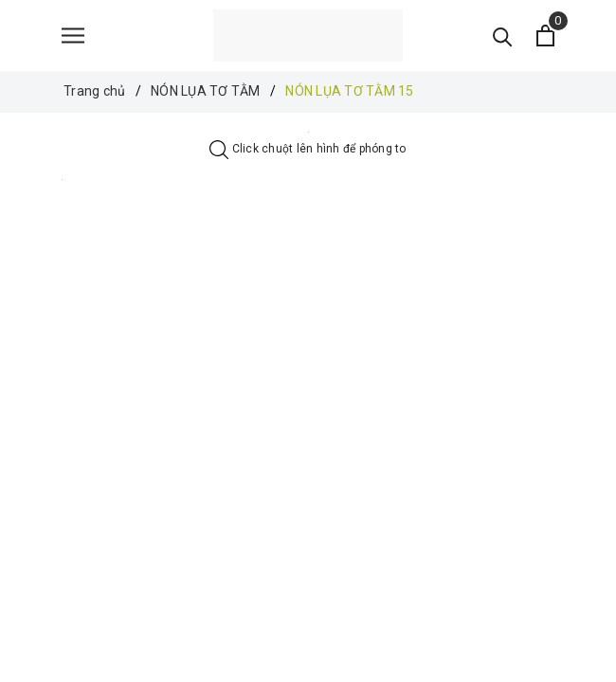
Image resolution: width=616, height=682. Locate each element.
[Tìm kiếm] (503, 36)
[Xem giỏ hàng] (545, 36)
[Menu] (73, 36)
